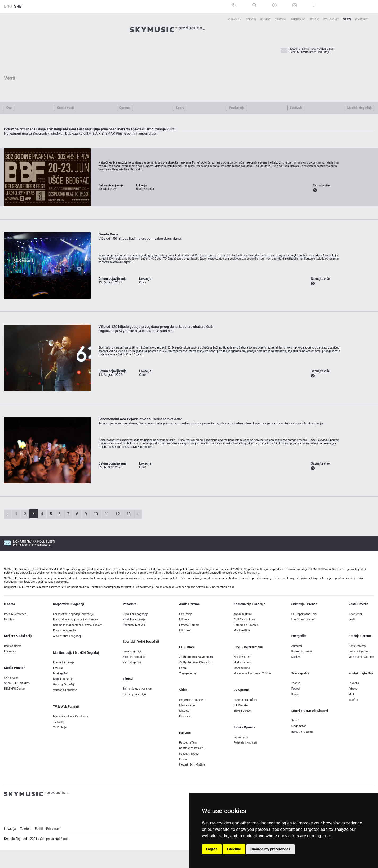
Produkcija (237, 108)
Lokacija (10, 855)
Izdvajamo (331, 20)
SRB (18, 6)
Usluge (265, 20)
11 (107, 540)
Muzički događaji (359, 108)
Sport (180, 108)
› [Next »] (138, 540)
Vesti (347, 20)
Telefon (25, 855)
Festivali (296, 108)
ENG (8, 6)
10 (96, 540)
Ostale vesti (65, 108)
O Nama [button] (234, 20)
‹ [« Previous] (8, 540)
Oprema (280, 20)
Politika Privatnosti (48, 855)
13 (129, 540)
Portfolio (298, 20)
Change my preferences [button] (270, 849)
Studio (314, 20)
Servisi (251, 20)
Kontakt (361, 20)
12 (118, 540)
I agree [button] (212, 849)
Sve (9, 108)
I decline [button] (234, 849)
